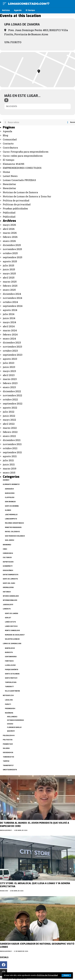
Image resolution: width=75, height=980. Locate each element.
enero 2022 (9, 436)
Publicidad (9, 213)
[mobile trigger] (5, 4)
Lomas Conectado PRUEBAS (19, 180)
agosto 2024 (10, 310)
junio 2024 (9, 318)
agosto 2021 (10, 456)
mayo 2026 (9, 225)
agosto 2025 (10, 261)
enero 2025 (9, 290)
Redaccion (4, 891)
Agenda (7, 131)
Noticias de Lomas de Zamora (20, 192)
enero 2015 (9, 473)
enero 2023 (9, 387)
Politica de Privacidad (47, 975)
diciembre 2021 (12, 440)
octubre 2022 (10, 399)
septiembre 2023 (13, 355)
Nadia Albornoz (6, 830)
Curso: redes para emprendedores (23, 156)
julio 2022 (9, 412)
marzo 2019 (10, 468)
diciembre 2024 (12, 294)
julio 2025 (8, 265)
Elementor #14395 (14, 164)
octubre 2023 (10, 351)
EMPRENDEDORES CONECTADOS (22, 168)
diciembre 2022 (12, 391)
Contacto (8, 144)
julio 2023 (9, 363)
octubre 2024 (10, 302)
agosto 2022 (10, 408)
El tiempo (9, 160)
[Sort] (6, 100)
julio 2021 (8, 460)
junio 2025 (9, 269)
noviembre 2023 (12, 347)
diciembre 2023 (12, 342)
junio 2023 (9, 367)
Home (6, 172)
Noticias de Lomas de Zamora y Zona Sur (27, 196)
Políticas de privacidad (17, 204)
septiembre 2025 (13, 257)
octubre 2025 (10, 253)
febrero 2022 (10, 432)
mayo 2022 (9, 420)
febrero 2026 (10, 237)
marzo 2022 (10, 428)
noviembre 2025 (12, 249)
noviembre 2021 (12, 444)
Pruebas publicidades (15, 208)
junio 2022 (9, 416)
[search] (70, 4)
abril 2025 (9, 278)
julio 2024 (9, 314)
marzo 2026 (10, 233)
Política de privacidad (16, 200)
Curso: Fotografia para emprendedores (26, 152)
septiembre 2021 (12, 452)
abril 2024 (9, 326)
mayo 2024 (9, 322)
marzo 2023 (10, 379)
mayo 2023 (9, 371)
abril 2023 (9, 375)
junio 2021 (9, 464)
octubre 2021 (10, 448)
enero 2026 (9, 241)
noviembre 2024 (13, 298)
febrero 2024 (10, 334)
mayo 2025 (9, 273)
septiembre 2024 (13, 306)
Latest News (10, 176)
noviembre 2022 (12, 395)
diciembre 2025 (12, 245)
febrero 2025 (10, 286)
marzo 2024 (10, 330)
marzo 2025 (10, 282)
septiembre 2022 (13, 404)
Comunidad (10, 139)
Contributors (10, 148)
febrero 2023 (10, 383)
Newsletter (9, 184)
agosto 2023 (10, 359)
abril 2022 (9, 424)
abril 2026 (9, 229)
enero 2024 (9, 339)
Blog (6, 135)
